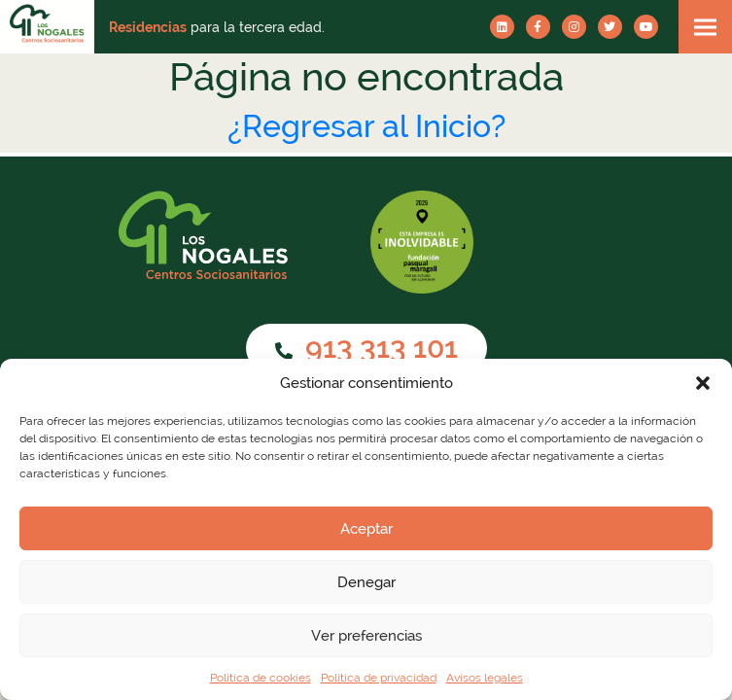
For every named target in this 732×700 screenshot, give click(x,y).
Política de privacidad (379, 678)
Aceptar (366, 529)
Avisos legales (485, 678)
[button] (703, 383)
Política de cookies (261, 678)
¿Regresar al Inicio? (366, 126)
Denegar (366, 582)
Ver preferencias (366, 636)
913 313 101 (366, 348)
